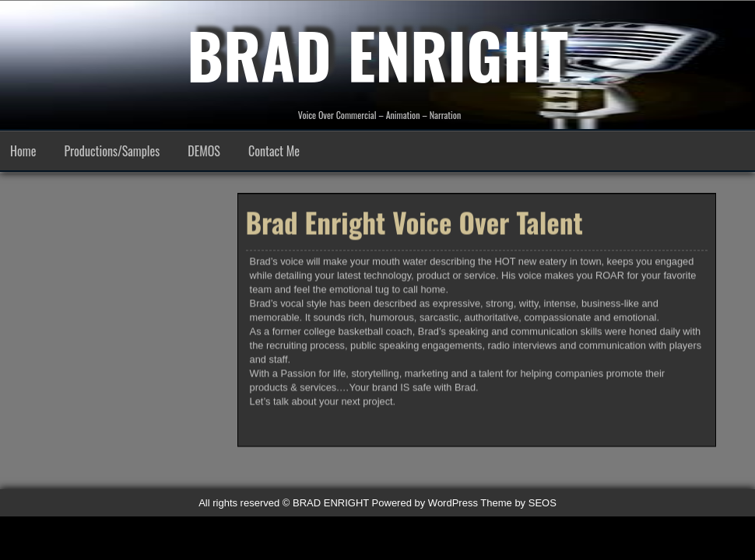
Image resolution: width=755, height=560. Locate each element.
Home (23, 151)
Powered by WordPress (425, 503)
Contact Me (274, 151)
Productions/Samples (112, 151)
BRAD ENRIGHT (377, 54)
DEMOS (204, 151)
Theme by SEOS (518, 503)
